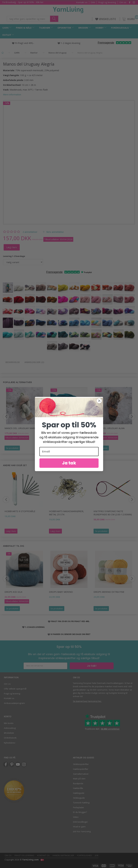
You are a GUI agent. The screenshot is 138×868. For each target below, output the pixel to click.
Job (97, 855)
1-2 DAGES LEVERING (35, 627)
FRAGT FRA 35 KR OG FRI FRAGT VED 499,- (70, 621)
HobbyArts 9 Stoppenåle (20, 511)
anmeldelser (30, 232)
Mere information (12, 94)
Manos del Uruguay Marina (21, 428)
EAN (93, 2)
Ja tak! (92, 666)
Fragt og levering (107, 2)
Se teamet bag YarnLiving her (87, 701)
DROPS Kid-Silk (13, 592)
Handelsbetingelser (63, 855)
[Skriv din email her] (45, 666)
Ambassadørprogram (14, 703)
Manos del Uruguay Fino (64, 428)
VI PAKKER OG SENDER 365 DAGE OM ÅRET (71, 634)
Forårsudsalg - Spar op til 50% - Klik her (23, 2)
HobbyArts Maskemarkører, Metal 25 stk (66, 513)
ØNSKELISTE (106, 19)
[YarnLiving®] (68, 9)
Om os (123, 2)
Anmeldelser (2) (34, 362)
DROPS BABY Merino (61, 592)
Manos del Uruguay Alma (109, 428)
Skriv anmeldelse (55, 232)
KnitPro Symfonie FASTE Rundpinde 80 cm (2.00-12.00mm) (113, 513)
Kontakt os (82, 2)
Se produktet (12, 448)
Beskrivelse (13, 362)
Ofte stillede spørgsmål (15, 689)
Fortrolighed (84, 855)
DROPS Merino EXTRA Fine (109, 592)
